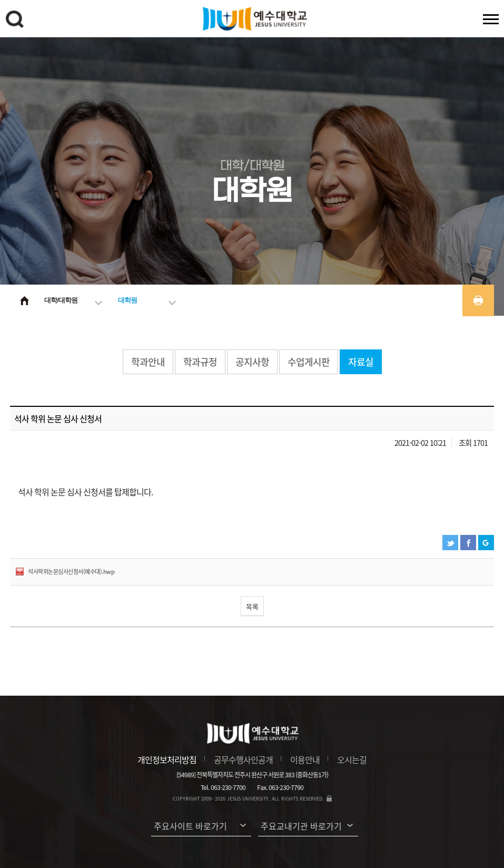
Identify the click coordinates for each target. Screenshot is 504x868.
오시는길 (352, 759)
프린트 (478, 300)
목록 (252, 606)
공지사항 (252, 362)
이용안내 (305, 759)
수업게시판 (309, 362)
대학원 (127, 300)
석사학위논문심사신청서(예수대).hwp (71, 572)
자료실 (361, 362)
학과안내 (148, 362)
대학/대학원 (61, 300)
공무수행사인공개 (243, 759)
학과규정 (200, 362)
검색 (16, 21)
